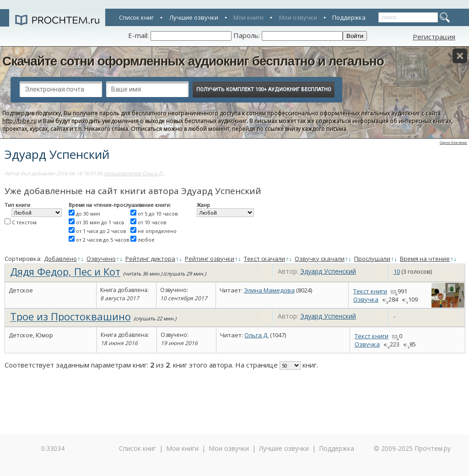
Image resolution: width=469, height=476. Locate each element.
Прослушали (372, 259)
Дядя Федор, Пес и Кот (65, 271)
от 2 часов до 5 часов (102, 240)
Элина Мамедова (269, 290)
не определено (157, 231)
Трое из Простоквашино (70, 316)
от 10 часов (152, 222)
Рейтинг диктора (150, 259)
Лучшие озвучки (194, 17)
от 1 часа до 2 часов (101, 231)
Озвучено (101, 259)
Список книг (136, 17)
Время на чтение (425, 259)
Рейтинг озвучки (210, 259)
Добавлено (60, 259)
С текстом (24, 222)
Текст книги (370, 291)
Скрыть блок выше (453, 143)
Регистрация (434, 37)
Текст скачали (264, 259)
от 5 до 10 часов (158, 214)
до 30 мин (88, 214)
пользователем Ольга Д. (134, 173)
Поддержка (349, 17)
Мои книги (248, 17)
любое (146, 240)
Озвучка (366, 299)
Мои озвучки (298, 17)
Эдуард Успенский (328, 271)
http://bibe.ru (19, 121)
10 (397, 271)
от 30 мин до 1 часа (100, 222)
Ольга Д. (256, 335)
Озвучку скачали (320, 259)
